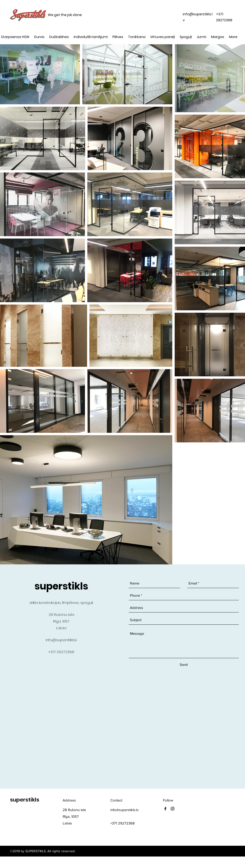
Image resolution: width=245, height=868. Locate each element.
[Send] (184, 665)
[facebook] (165, 809)
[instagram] (173, 809)
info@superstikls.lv (61, 640)
